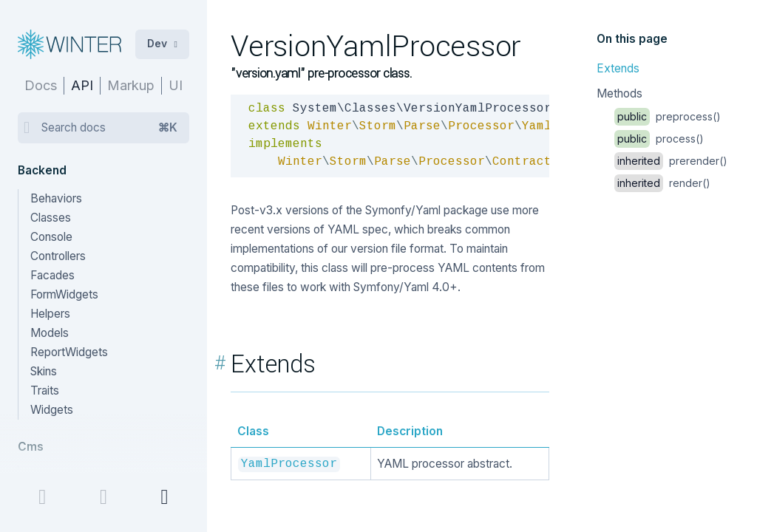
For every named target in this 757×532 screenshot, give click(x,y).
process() (659, 139)
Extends (618, 68)
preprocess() (668, 116)
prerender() (671, 161)
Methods (619, 93)
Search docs (109, 128)
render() (662, 183)
